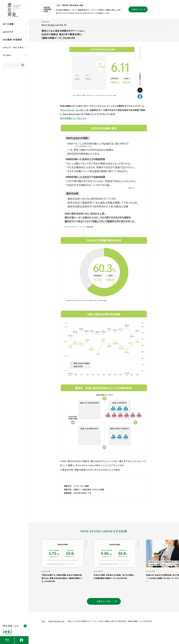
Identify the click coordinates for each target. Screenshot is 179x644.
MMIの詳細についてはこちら (73, 118)
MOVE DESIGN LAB (56, 621)
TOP (43, 621)
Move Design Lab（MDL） (73, 110)
